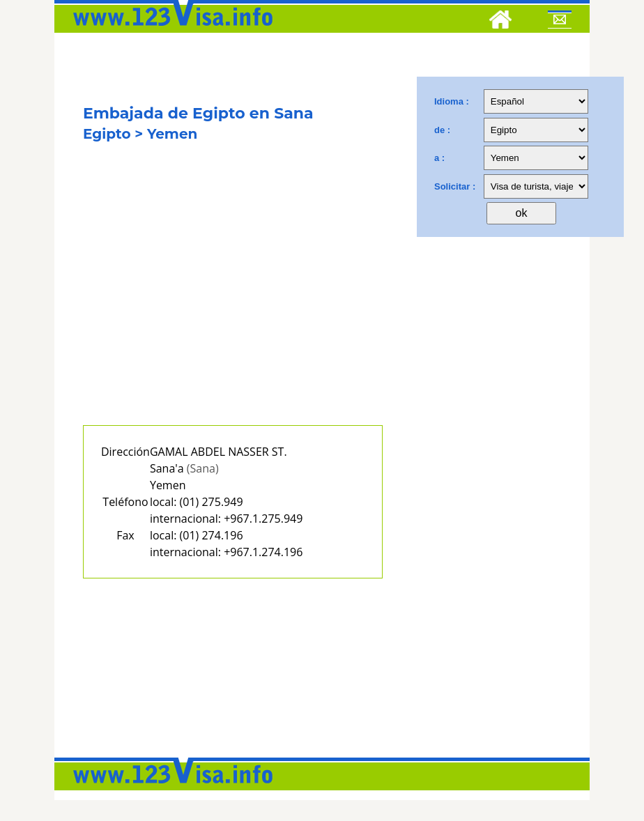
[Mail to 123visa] (560, 22)
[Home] (500, 22)
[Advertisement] (233, 298)
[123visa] (169, 30)
